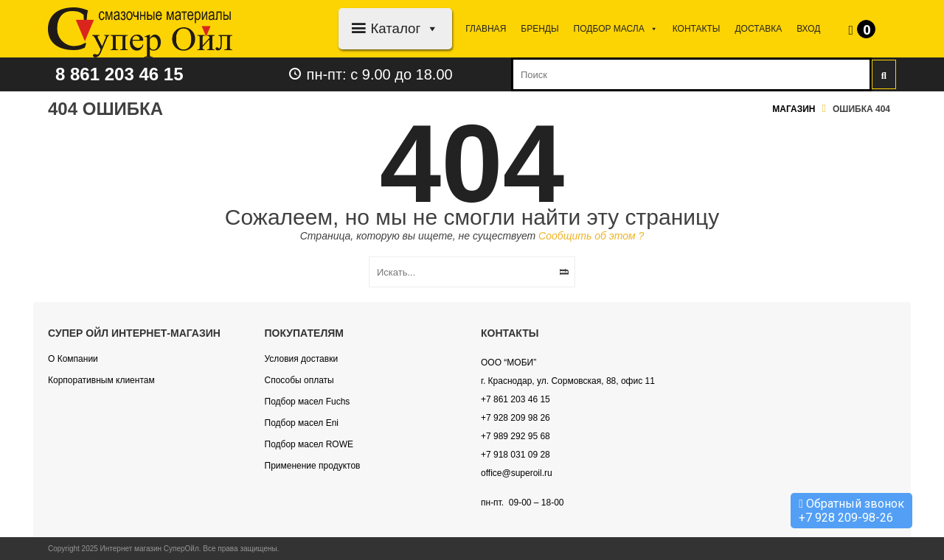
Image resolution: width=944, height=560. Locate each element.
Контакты (697, 29)
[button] (430, 28)
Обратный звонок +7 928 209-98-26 (851, 511)
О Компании (73, 359)
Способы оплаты (299, 380)
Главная (486, 29)
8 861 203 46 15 (119, 74)
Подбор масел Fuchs (308, 402)
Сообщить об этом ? (591, 236)
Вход (808, 29)
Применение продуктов (313, 466)
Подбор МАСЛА (616, 29)
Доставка (758, 29)
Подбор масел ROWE (309, 444)
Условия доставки (302, 359)
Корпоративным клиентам (101, 380)
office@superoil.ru (517, 473)
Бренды (539, 29)
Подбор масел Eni (302, 423)
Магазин (794, 109)
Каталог (405, 28)
